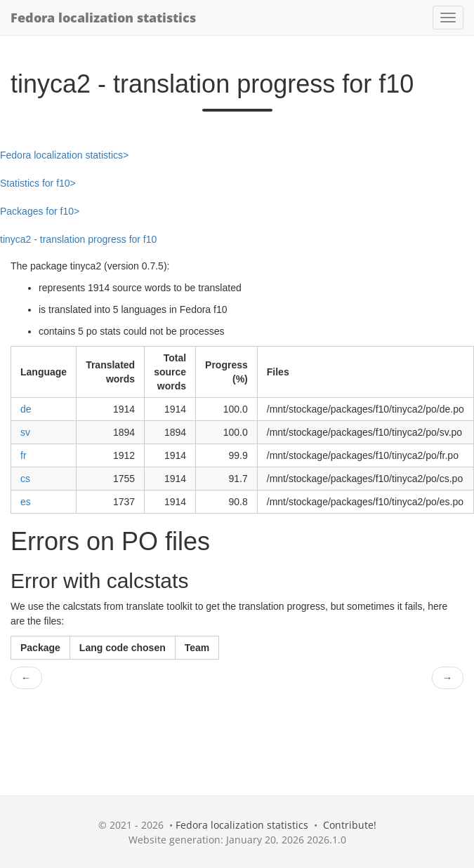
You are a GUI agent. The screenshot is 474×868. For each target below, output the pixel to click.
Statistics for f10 (35, 183)
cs (25, 479)
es (26, 502)
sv (25, 432)
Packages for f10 (37, 211)
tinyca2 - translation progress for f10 (78, 239)
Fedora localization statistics (103, 18)
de (26, 409)
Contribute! (350, 825)
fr (24, 455)
